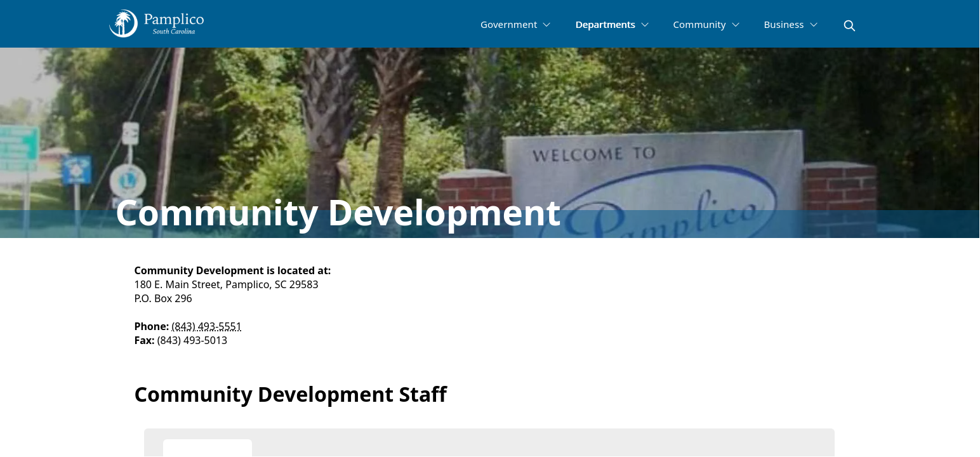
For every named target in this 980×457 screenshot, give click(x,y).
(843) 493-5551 (206, 326)
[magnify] (850, 26)
